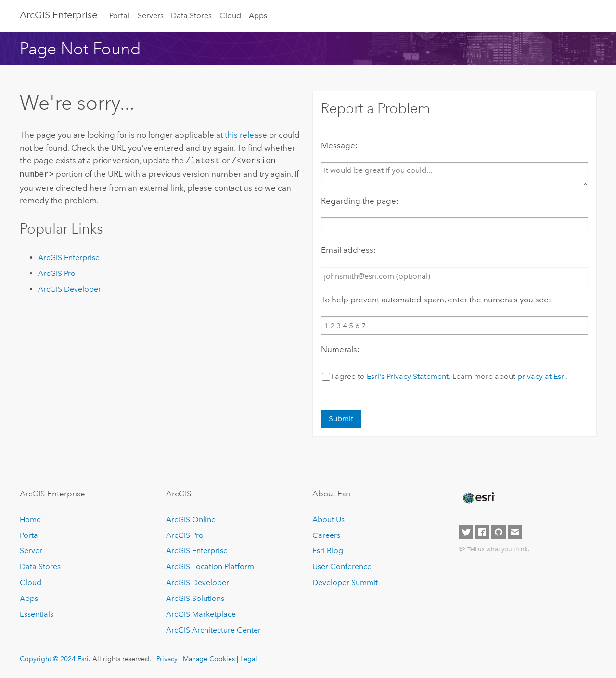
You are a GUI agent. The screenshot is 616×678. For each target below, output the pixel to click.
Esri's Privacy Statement (408, 376)
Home (30, 519)
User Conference (342, 567)
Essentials (37, 614)
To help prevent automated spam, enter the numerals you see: (436, 300)
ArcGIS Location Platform (210, 567)
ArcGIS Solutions (195, 598)
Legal (249, 659)
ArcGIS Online (191, 519)
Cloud (230, 16)
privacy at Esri (542, 376)
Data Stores (191, 16)
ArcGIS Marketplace (201, 614)
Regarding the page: (360, 201)
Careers (326, 535)
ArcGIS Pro (57, 271)
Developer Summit (345, 582)
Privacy (167, 659)
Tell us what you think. (498, 549)
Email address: (348, 250)
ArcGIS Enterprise (58, 15)
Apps (258, 16)
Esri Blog (328, 551)
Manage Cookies (209, 659)
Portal (119, 16)
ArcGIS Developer (70, 287)
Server (31, 551)
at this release (242, 135)
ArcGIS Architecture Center (213, 630)
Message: (339, 145)
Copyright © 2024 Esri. (55, 659)
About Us (328, 519)
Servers (151, 16)
